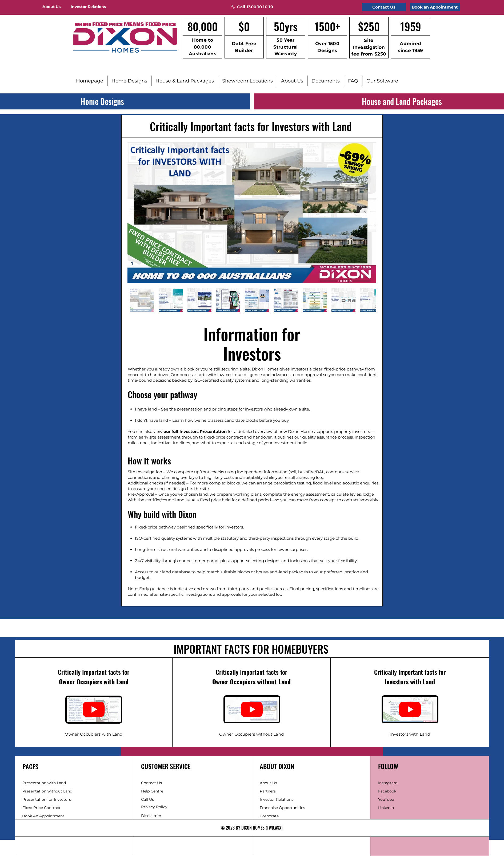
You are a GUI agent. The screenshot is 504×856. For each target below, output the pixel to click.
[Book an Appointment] (435, 7)
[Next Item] (365, 213)
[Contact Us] (384, 7)
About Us (268, 783)
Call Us (147, 799)
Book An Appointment (43, 816)
